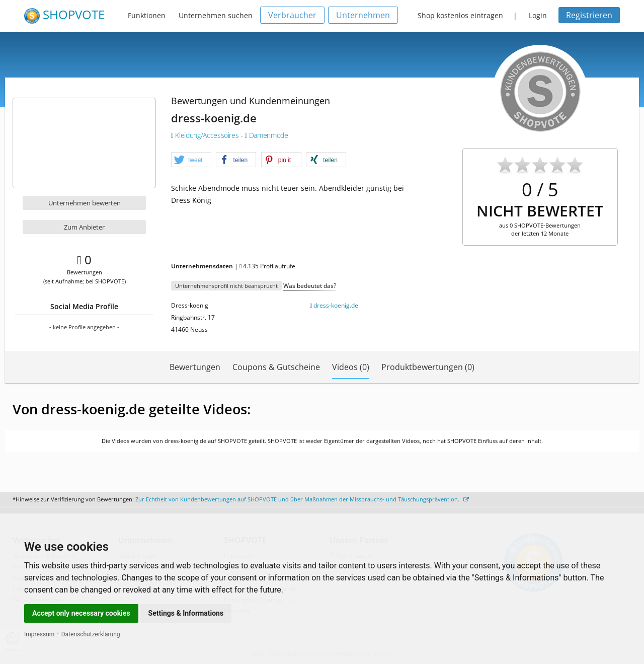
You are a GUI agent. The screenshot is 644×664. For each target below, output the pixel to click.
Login (538, 15)
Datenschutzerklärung (91, 634)
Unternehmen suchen (216, 15)
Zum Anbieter (84, 227)
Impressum (39, 634)
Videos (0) (351, 367)
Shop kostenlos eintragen (460, 15)
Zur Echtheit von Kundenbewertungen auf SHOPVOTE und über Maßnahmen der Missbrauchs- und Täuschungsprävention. (302, 499)
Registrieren (589, 15)
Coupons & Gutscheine (276, 367)
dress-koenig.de (336, 305)
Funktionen (147, 15)
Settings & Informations (186, 613)
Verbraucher (292, 15)
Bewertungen (195, 367)
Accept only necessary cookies (81, 613)
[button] (191, 160)
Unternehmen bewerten (85, 203)
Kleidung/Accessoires (206, 135)
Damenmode (266, 135)
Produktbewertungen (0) (428, 367)
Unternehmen (363, 15)
